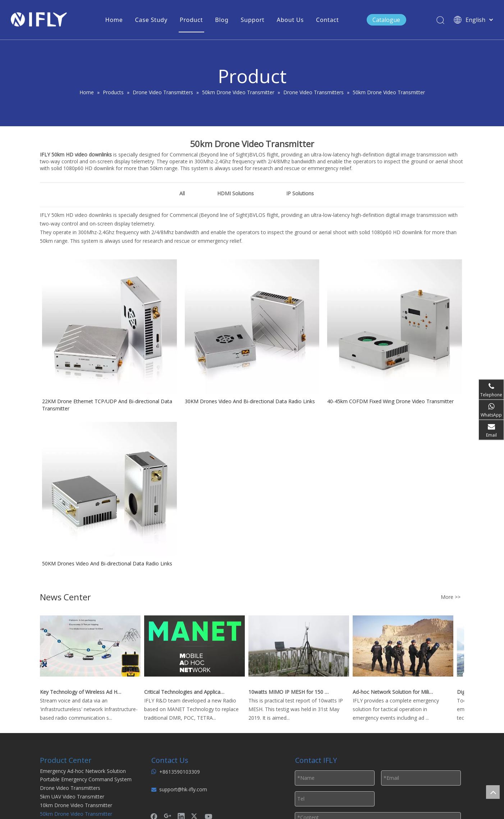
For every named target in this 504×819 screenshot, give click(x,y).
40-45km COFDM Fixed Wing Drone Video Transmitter (390, 401)
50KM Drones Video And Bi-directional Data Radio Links (107, 563)
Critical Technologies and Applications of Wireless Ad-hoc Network (186, 692)
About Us (290, 20)
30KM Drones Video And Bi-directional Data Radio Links (250, 401)
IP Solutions (300, 193)
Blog (222, 20)
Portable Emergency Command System (86, 779)
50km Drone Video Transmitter (76, 814)
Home (114, 20)
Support (253, 20)
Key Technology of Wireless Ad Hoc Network (82, 692)
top (493, 792)
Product (191, 20)
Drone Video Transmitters (70, 788)
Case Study (151, 20)
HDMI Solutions (235, 193)
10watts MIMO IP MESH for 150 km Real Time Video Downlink (290, 692)
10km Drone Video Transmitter (76, 805)
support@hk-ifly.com (183, 789)
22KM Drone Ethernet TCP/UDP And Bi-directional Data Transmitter (107, 405)
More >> (451, 597)
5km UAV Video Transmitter (72, 797)
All (182, 193)
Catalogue (386, 20)
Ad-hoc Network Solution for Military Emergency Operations (395, 692)
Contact (327, 20)
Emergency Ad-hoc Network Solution (83, 771)
